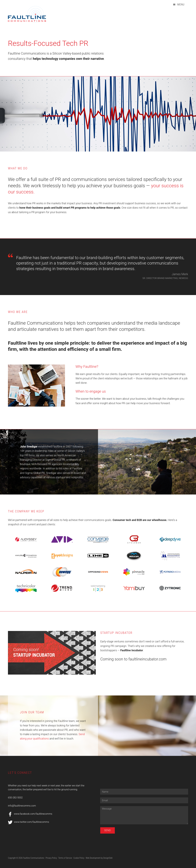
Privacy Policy (51, 858)
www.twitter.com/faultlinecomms (32, 822)
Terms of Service (65, 858)
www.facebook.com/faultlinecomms (33, 814)
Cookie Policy (79, 858)
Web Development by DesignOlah (99, 858)
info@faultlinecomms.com (22, 806)
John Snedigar (29, 446)
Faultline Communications (30, 14)
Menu (181, 4)
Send (107, 830)
